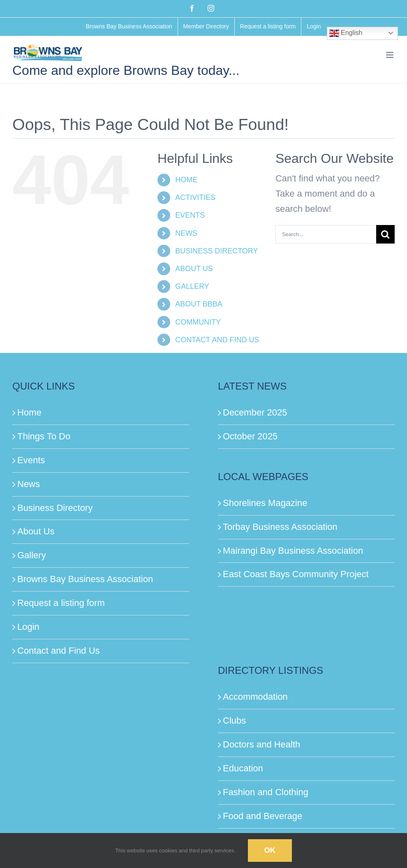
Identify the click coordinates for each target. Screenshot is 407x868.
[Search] (385, 234)
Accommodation (255, 697)
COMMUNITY (198, 322)
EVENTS (190, 215)
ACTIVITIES (195, 197)
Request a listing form (61, 603)
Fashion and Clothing (266, 792)
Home (29, 412)
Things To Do (44, 436)
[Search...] (326, 234)
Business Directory (55, 508)
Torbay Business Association (280, 527)
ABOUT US (194, 269)
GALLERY (192, 286)
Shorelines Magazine (265, 503)
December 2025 (255, 412)
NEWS (186, 233)
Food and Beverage (262, 816)
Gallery (32, 555)
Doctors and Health (261, 744)
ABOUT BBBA (199, 304)
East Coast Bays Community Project (296, 574)
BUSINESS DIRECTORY (216, 251)
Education (243, 768)
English (346, 33)
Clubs (234, 721)
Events (31, 460)
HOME (186, 180)
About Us (36, 531)
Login (28, 627)
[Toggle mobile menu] (390, 55)
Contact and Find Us (59, 651)
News (29, 484)
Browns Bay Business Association (85, 579)
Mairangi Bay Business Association (293, 551)
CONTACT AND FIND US (217, 340)
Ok (270, 850)
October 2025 (250, 436)
